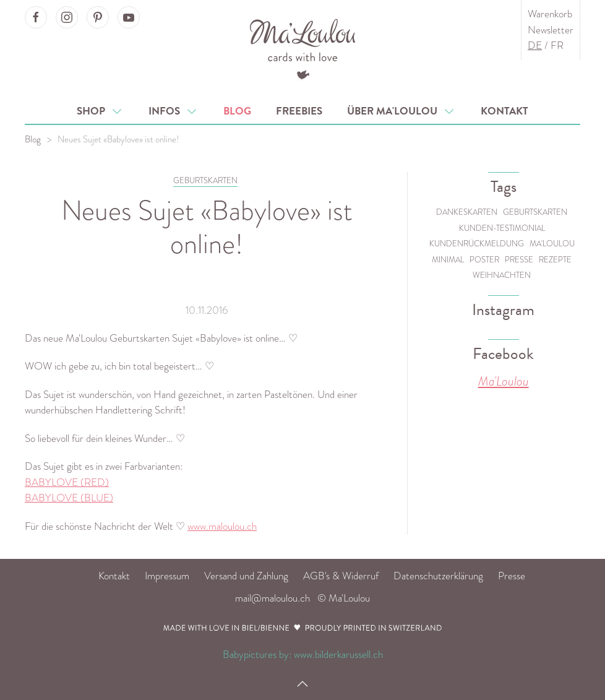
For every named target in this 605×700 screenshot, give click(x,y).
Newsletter (551, 30)
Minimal (448, 260)
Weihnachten (502, 275)
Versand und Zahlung (246, 576)
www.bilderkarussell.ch (338, 655)
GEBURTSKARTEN (205, 180)
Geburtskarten (535, 212)
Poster (484, 260)
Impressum (167, 576)
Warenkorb (550, 14)
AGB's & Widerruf (341, 576)
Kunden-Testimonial (502, 228)
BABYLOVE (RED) (67, 482)
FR (557, 45)
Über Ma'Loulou (401, 111)
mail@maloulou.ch (272, 598)
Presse (519, 260)
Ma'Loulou (552, 244)
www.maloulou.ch (222, 526)
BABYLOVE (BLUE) (69, 498)
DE (535, 45)
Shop (100, 111)
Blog (237, 111)
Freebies (299, 111)
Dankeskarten (467, 212)
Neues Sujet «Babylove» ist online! (118, 139)
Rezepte (555, 260)
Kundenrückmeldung (477, 244)
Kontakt (504, 111)
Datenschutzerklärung (438, 576)
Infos (174, 111)
